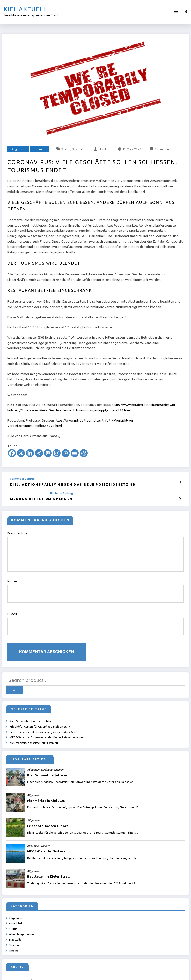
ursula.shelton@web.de (112, 973)
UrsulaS (104, 149)
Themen (40, 149)
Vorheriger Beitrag (22, 479)
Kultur (13, 900)
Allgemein (19, 149)
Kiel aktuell (25, 9)
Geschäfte (79, 149)
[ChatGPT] (84, 453)
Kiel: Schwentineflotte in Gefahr (31, 700)
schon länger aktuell (22, 904)
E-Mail (95, 612)
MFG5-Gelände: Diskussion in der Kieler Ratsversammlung (47, 713)
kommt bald (17, 896)
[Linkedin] (30, 453)
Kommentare (95, 549)
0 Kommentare (164, 149)
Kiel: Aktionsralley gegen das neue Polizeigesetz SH (59, 484)
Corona (66, 149)
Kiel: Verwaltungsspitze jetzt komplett (34, 717)
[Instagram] (57, 453)
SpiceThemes (155, 973)
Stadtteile (16, 908)
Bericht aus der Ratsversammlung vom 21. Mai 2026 (43, 708)
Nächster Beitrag (47, 492)
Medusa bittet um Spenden (34, 497)
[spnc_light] (187, 12)
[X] (21, 453)
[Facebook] (12, 453)
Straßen (14, 913)
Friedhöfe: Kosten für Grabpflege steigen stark (40, 704)
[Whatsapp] (66, 453)
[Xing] (39, 453)
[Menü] (176, 12)
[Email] (75, 453)
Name (95, 585)
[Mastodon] (48, 453)
